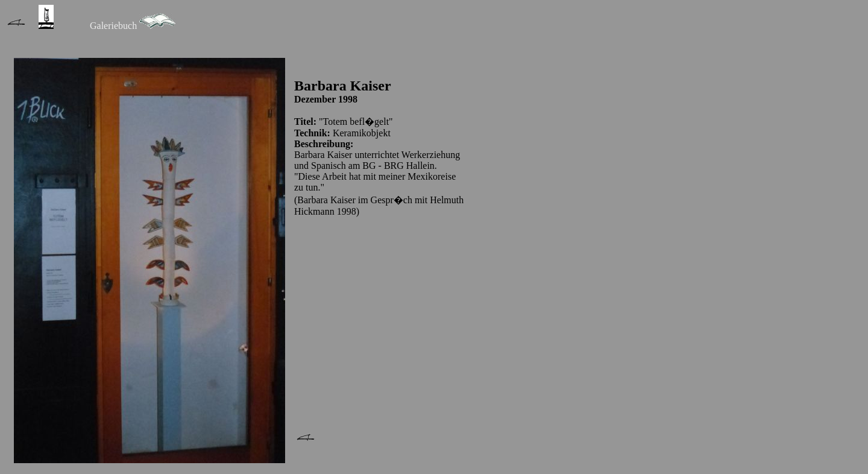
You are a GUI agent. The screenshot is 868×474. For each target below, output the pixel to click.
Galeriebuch (113, 26)
